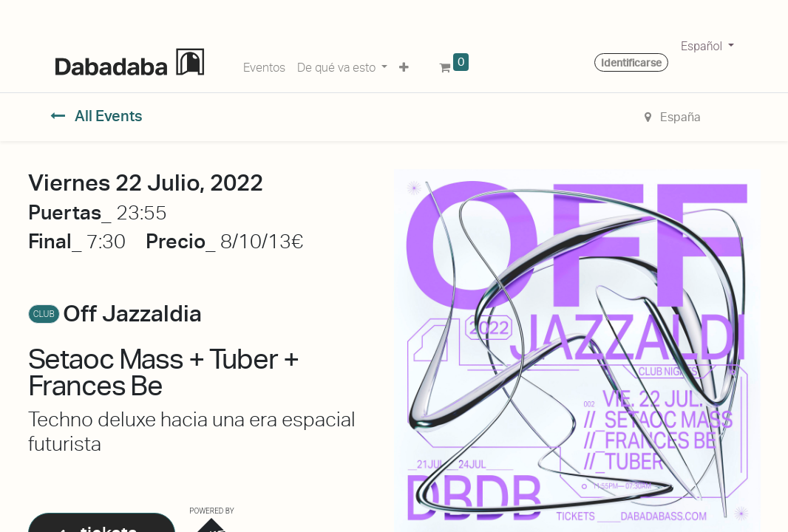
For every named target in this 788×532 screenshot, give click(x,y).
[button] (404, 65)
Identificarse (631, 63)
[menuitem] (264, 65)
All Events (96, 116)
